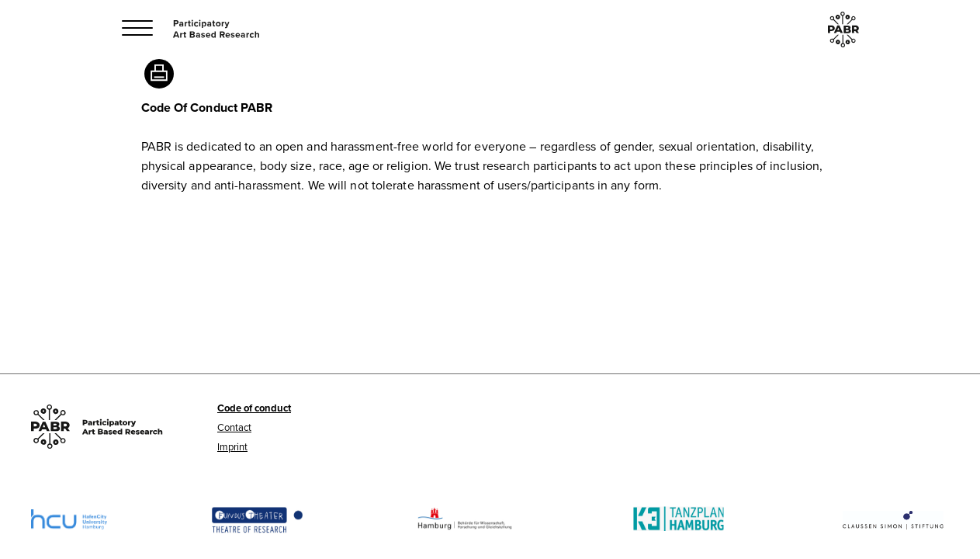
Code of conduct (254, 408)
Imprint (232, 446)
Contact (234, 427)
